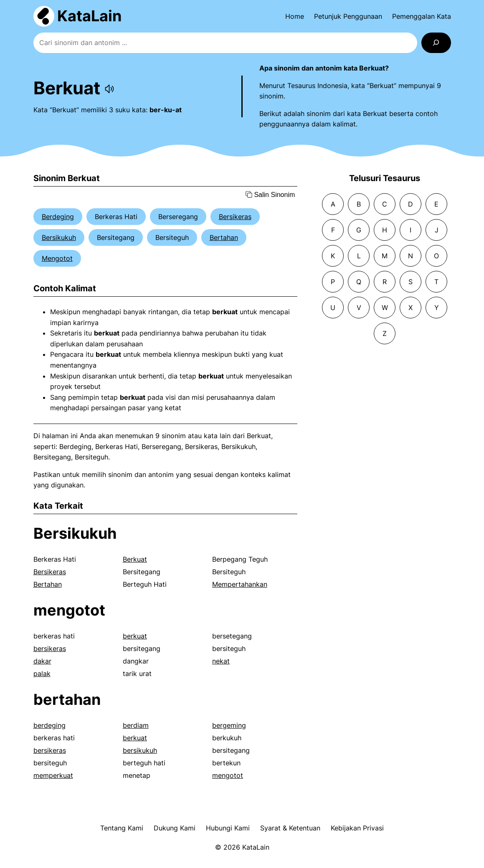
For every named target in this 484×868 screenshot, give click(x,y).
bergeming (229, 725)
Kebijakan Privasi (357, 828)
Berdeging (58, 217)
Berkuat (135, 559)
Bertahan (224, 237)
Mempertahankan (240, 584)
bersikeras (50, 648)
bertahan (67, 699)
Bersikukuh (59, 237)
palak (42, 674)
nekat (221, 661)
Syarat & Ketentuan (290, 828)
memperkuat (53, 775)
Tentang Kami (122, 828)
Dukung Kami (175, 828)
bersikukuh (140, 750)
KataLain (89, 16)
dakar (42, 661)
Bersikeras (235, 217)
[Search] (436, 43)
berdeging (49, 725)
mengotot (69, 610)
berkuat (135, 636)
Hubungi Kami (228, 828)
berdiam (136, 725)
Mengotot (57, 258)
